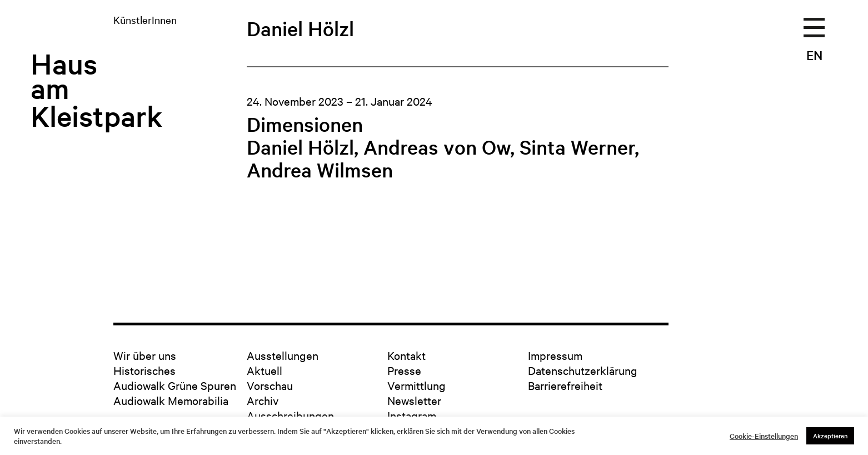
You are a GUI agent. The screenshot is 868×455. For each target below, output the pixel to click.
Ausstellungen (283, 355)
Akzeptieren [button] (830, 436)
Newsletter (414, 400)
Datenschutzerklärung (583, 370)
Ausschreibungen (290, 415)
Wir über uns (145, 355)
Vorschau (270, 385)
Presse (404, 370)
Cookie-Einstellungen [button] (764, 436)
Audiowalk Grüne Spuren (175, 385)
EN (814, 55)
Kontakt (406, 355)
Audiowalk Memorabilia (171, 400)
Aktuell (265, 370)
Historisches (144, 370)
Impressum (555, 355)
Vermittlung (416, 385)
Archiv (263, 400)
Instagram (412, 415)
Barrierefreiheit (565, 385)
